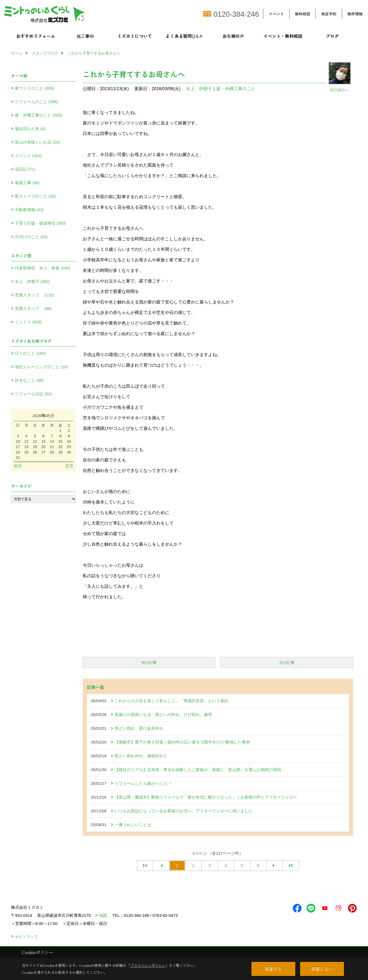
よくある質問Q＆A (184, 36)
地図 (103, 915)
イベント (276, 14)
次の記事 (287, 663)
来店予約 (329, 14)
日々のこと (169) (30, 353)
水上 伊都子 (199, 89)
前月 (18, 466)
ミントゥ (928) (28, 322)
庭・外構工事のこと (236, 89)
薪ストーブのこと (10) (35, 196)
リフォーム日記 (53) (33, 394)
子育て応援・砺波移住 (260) (40, 223)
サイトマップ (26, 937)
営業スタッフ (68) (33, 308)
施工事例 (85, 36)
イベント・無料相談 (283, 36)
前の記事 (149, 663)
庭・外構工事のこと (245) (38, 115)
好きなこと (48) (29, 380)
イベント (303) (28, 156)
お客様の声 (233, 36)
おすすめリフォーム (36, 36)
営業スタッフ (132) (34, 295)
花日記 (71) (25, 169)
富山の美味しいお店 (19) (37, 142)
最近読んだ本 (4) (30, 129)
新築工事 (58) (27, 183)
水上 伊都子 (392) (32, 281)
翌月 (69, 466)
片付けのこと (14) (31, 237)
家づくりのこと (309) (34, 88)
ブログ (332, 36)
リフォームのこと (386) (36, 102)
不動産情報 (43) (29, 210)
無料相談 (303, 14)
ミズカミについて (135, 36)
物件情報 (355, 14)
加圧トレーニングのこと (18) (41, 367)
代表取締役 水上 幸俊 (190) (42, 268)
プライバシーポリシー (148, 965)
